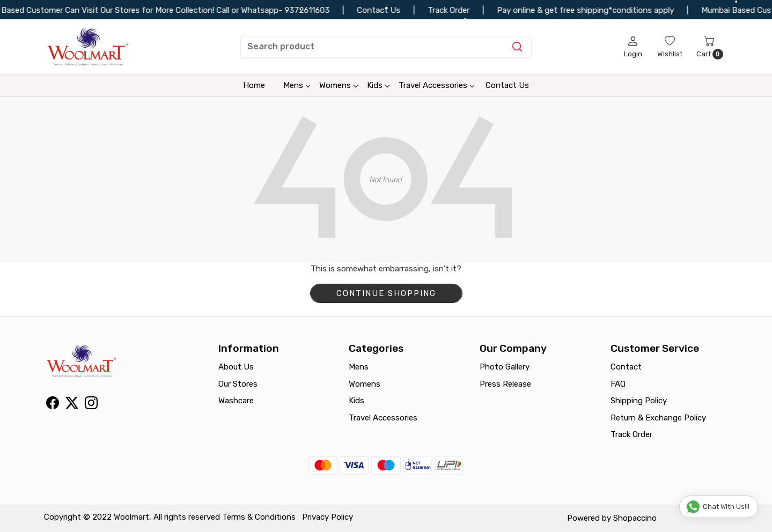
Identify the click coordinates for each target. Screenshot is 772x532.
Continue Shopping (386, 293)
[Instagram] (91, 405)
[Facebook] (53, 405)
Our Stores (238, 384)
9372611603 (314, 10)
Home (254, 85)
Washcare (236, 401)
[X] (72, 405)
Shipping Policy (639, 401)
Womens (338, 85)
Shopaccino (635, 518)
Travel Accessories (436, 85)
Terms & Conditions (259, 517)
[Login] (633, 47)
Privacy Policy (328, 517)
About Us (236, 367)
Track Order (631, 434)
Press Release (505, 384)
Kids (378, 85)
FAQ (618, 384)
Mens (296, 85)
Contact (626, 367)
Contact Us (507, 85)
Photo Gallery (505, 367)
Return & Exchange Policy (658, 418)
